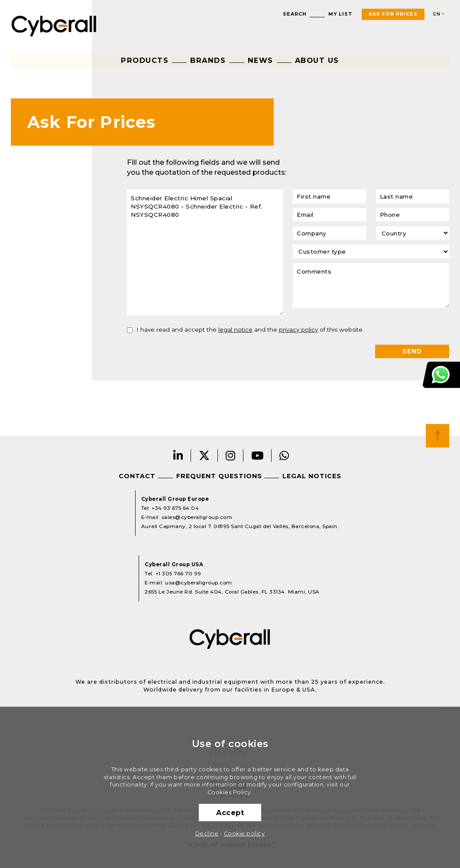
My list (340, 14)
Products (145, 60)
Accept (230, 813)
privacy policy (298, 330)
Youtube (258, 455)
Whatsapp (284, 455)
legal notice (235, 330)
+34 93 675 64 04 (175, 508)
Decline (207, 834)
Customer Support (441, 374)
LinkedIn (178, 455)
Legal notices (312, 476)
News (261, 60)
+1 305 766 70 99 (178, 574)
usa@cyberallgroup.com (199, 583)
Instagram (231, 455)
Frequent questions (219, 476)
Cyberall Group (54, 25)
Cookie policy (245, 834)
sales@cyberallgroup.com (197, 517)
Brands (208, 60)
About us (317, 60)
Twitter (204, 455)
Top (437, 436)
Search (295, 14)
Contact (137, 476)
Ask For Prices (393, 14)
